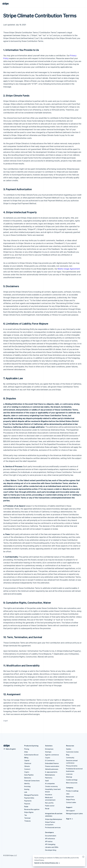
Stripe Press (70, 799)
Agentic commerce (52, 755)
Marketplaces (50, 775)
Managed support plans (75, 813)
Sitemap (69, 777)
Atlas (26, 752)
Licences (69, 774)
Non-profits (49, 803)
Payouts (27, 804)
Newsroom (70, 797)
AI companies (50, 783)
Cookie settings (72, 780)
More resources (72, 783)
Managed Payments (31, 795)
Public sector (50, 806)
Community (70, 758)
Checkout (28, 763)
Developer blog (51, 850)
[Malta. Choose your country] (10, 749)
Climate (27, 766)
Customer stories (72, 752)
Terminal (27, 818)
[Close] (83, 857)
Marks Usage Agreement (69, 269)
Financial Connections (32, 781)
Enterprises (49, 749)
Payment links (29, 798)
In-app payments (51, 772)
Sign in (70, 819)
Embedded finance (52, 763)
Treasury (28, 821)
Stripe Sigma (29, 812)
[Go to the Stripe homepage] (6, 746)
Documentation (51, 836)
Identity (27, 783)
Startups (48, 752)
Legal (5, 721)
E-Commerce (50, 760)
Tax (26, 815)
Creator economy (51, 786)
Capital (27, 760)
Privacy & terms (72, 766)
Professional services (53, 827)
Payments (28, 801)
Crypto (27, 772)
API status (49, 841)
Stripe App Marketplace (54, 819)
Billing (26, 758)
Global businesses (52, 769)
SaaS (47, 781)
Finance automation (52, 766)
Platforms (49, 778)
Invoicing (27, 786)
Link (26, 792)
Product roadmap (72, 791)
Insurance (49, 795)
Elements (28, 778)
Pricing (27, 749)
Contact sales (71, 802)
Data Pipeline (29, 775)
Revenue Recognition (32, 809)
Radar (26, 806)
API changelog (50, 844)
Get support (70, 811)
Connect (27, 769)
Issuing (27, 789)
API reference (50, 839)
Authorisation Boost (31, 755)
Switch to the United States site (47, 863)
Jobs (68, 794)
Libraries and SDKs (52, 847)
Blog (68, 755)
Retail (47, 809)
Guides (69, 749)
